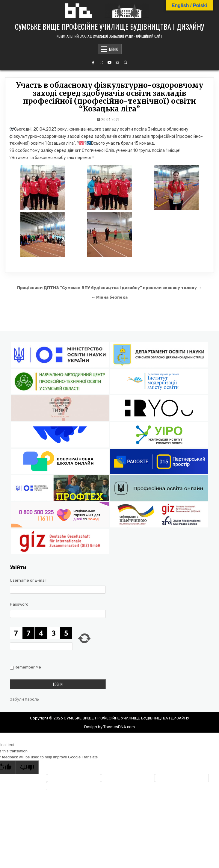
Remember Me (28, 667)
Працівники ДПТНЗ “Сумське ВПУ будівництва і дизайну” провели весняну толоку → (109, 288)
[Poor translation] (27, 767)
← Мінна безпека (110, 297)
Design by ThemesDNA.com (109, 727)
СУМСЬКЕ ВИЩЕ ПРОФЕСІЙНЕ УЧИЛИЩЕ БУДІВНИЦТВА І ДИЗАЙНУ (109, 26)
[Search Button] (126, 63)
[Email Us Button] (117, 63)
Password (19, 604)
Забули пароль (24, 699)
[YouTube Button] (109, 63)
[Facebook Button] (93, 63)
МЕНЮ (114, 49)
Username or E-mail (28, 580)
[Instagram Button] (101, 63)
